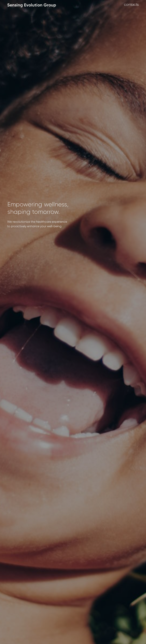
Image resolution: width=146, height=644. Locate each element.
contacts (131, 4)
